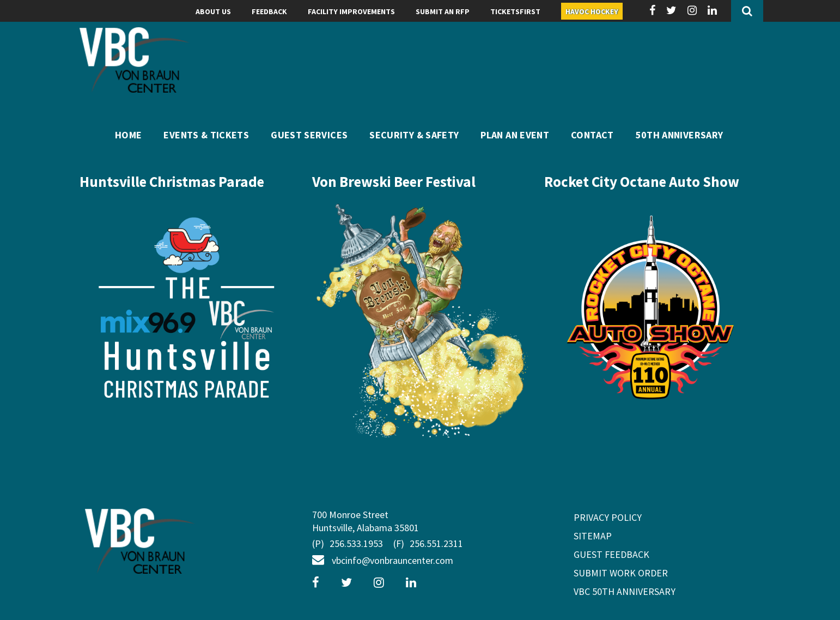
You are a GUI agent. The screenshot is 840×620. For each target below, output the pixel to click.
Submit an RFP (443, 11)
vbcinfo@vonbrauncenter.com (383, 560)
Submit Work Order (621, 573)
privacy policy (608, 517)
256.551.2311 (428, 545)
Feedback (269, 11)
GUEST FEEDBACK (611, 554)
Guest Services (309, 135)
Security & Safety (414, 135)
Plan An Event (515, 135)
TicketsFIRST (515, 11)
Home (128, 135)
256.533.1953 (348, 545)
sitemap (593, 536)
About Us (213, 11)
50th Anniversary (680, 135)
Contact (592, 135)
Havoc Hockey (592, 11)
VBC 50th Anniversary (625, 591)
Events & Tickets (206, 135)
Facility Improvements (351, 11)
